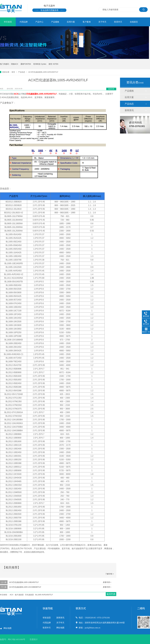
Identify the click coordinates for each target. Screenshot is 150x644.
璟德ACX (15, 64)
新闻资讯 (129, 110)
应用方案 (71, 22)
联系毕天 (118, 22)
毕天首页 (8, 22)
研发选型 (47, 618)
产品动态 (22, 72)
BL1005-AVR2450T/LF (46, 94)
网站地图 (7, 628)
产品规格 (55, 22)
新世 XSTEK (53, 64)
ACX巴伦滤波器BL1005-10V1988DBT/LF (25, 587)
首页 (13, 72)
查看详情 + (107, 582)
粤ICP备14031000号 (17, 639)
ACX (16, 94)
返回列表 (111, 89)
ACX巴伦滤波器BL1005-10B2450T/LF (24, 582)
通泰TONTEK (26, 64)
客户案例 (87, 22)
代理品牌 (24, 22)
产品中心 (39, 22)
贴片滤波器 (19, 595)
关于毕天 (102, 22)
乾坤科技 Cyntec (40, 64)
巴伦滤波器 (31, 94)
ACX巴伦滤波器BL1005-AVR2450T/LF (43, 72)
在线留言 (134, 22)
